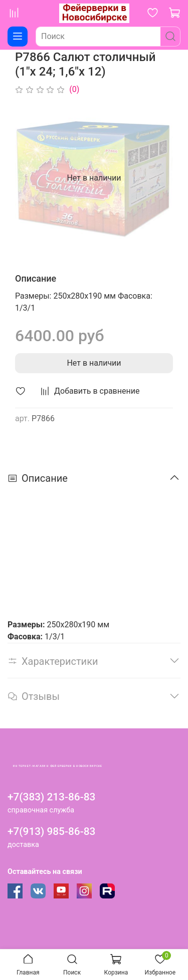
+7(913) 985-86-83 (51, 831)
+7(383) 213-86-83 (51, 797)
